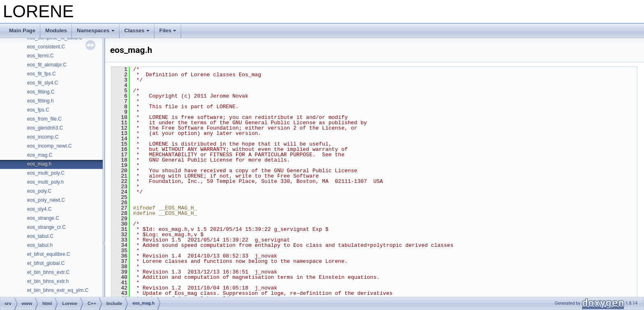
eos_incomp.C (43, 137)
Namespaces (96, 31)
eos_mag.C (40, 155)
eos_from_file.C (44, 119)
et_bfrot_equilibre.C (49, 254)
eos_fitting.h (40, 101)
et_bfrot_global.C (46, 263)
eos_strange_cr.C (46, 227)
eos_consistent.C (46, 47)
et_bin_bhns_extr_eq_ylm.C (58, 290)
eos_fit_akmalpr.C (47, 65)
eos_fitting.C (41, 92)
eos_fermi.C (40, 56)
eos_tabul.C (40, 236)
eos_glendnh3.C (45, 128)
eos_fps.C (38, 110)
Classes (137, 31)
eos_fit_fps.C (41, 74)
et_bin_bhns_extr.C (48, 272)
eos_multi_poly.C (46, 173)
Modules (56, 31)
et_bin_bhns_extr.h (48, 281)
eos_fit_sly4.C (43, 83)
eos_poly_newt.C (46, 200)
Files (168, 31)
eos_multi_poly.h (45, 182)
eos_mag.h (39, 164)
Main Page (22, 31)
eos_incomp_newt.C (49, 146)
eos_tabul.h (40, 245)
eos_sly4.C (39, 209)
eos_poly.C (39, 191)
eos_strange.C (43, 218)
